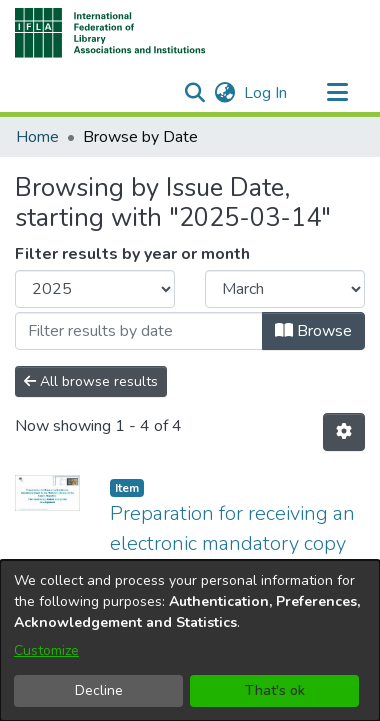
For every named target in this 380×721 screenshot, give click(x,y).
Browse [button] (313, 331)
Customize (46, 650)
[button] (110, 33)
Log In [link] (266, 93)
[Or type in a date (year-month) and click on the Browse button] (139, 331)
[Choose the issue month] (285, 289)
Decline (99, 690)
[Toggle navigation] (337, 93)
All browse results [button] (91, 381)
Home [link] (37, 137)
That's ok (275, 690)
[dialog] (190, 640)
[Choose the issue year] (95, 289)
